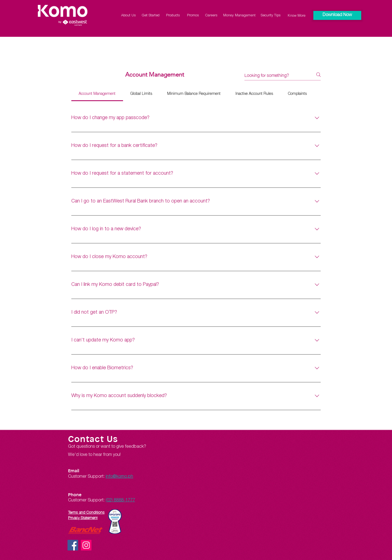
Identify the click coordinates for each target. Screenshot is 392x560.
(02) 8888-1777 (120, 501)
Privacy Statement (83, 517)
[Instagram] (86, 545)
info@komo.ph (119, 477)
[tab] (97, 94)
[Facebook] (73, 545)
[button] (337, 15)
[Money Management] (239, 15)
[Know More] (297, 15)
